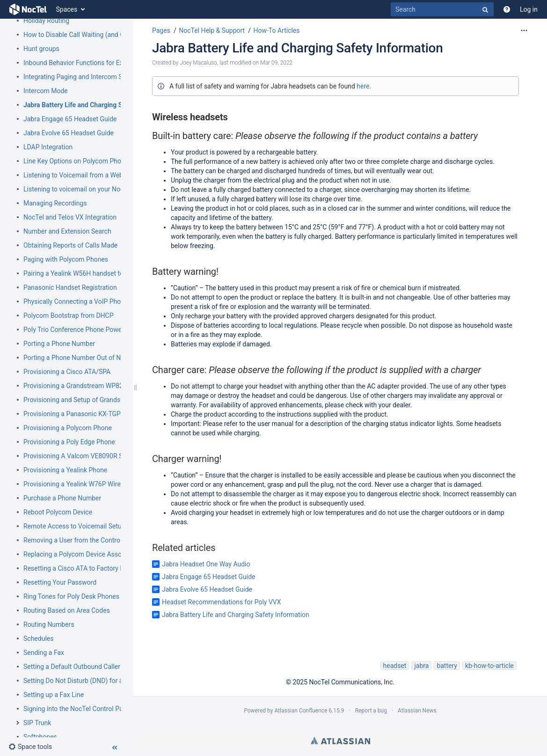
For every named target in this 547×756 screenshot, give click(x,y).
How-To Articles (276, 30)
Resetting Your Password (60, 582)
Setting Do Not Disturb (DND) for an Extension (90, 681)
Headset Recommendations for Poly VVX (222, 602)
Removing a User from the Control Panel (82, 540)
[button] (30, 747)
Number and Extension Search (67, 231)
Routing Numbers (49, 624)
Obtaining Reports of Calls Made (70, 245)
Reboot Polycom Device (58, 512)
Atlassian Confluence (301, 711)
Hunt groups (41, 49)
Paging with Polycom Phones (66, 259)
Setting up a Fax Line (54, 695)
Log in (529, 9)
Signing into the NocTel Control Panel (77, 709)
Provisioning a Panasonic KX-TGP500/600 (84, 414)
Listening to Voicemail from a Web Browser (86, 175)
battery (447, 666)
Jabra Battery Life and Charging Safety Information (98, 105)
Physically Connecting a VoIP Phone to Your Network (100, 301)
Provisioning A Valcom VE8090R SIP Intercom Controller (105, 456)
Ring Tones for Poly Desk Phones (71, 596)
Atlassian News (417, 711)
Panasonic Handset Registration (70, 287)
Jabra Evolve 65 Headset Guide (69, 133)
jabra (421, 666)
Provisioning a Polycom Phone (68, 428)
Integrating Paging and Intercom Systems (84, 77)
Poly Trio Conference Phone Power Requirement (93, 330)
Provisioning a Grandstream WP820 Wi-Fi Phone (93, 386)
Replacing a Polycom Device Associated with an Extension (108, 554)
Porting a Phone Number (59, 344)
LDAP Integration (48, 147)
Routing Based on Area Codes (67, 610)
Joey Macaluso (198, 63)
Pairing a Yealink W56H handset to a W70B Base (94, 273)
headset (395, 666)
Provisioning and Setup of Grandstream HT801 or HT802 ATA (112, 400)
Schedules (38, 639)
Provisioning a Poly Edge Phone (69, 442)
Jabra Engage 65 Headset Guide (70, 119)
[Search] (442, 9)
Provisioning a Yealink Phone (65, 470)
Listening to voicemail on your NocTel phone (88, 189)
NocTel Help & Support (212, 30)
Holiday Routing (46, 21)
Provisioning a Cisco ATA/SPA (67, 372)
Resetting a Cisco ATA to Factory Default (82, 568)
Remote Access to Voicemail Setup (74, 526)
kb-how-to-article (489, 666)
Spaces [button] (67, 9)
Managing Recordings (55, 203)
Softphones (40, 737)
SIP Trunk (37, 723)
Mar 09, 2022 (276, 63)
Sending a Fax (44, 653)
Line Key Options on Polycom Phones (77, 161)
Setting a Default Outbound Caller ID (76, 667)
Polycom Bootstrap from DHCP (69, 316)
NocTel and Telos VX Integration (70, 217)
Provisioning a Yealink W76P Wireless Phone (88, 484)
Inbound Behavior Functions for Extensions (86, 63)
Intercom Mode (46, 91)
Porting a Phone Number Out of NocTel (80, 358)
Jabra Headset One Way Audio (206, 564)
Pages (161, 30)
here (363, 86)
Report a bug (371, 711)
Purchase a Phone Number (62, 498)
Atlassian (340, 741)
